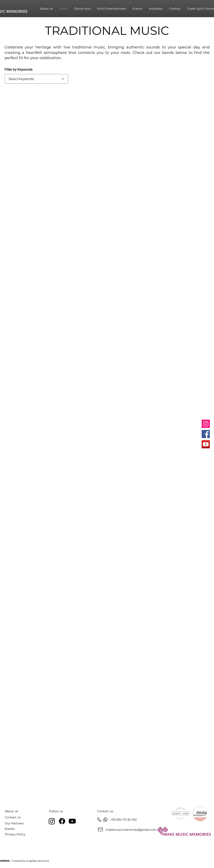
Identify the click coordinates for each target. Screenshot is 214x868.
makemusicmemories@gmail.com (131, 830)
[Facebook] (206, 434)
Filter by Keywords (19, 69)
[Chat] (105, 820)
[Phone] (99, 820)
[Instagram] (206, 424)
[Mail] (100, 829)
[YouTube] (206, 444)
